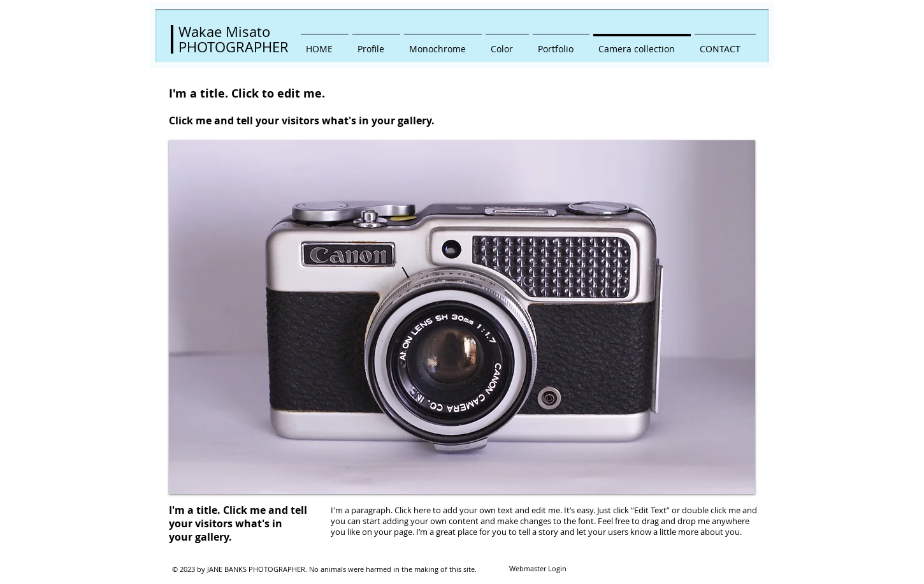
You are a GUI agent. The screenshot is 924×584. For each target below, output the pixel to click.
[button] (462, 317)
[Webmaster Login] (538, 569)
